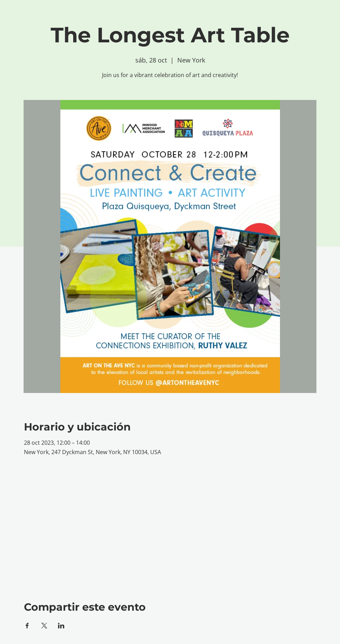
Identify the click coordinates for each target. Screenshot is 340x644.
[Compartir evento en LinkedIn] (61, 626)
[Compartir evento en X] (44, 626)
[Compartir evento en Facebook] (27, 626)
